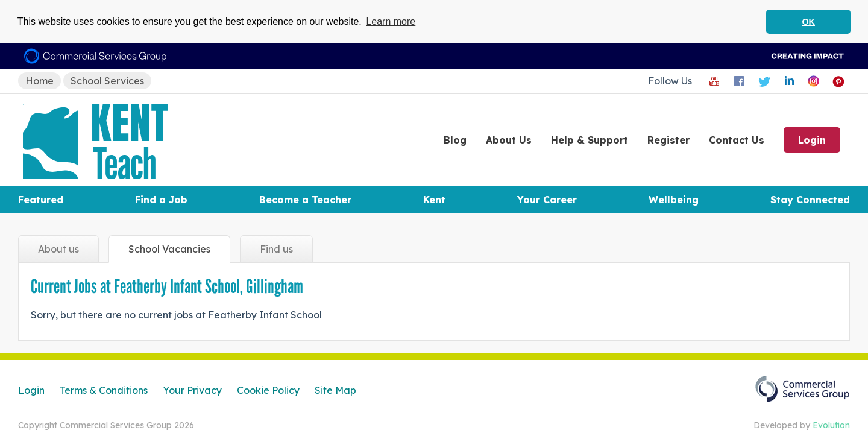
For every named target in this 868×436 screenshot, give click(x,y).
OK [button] (808, 22)
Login (812, 140)
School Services (107, 80)
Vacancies (169, 249)
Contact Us (737, 140)
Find (276, 249)
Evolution (831, 425)
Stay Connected (810, 200)
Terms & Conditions (104, 390)
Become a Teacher (305, 200)
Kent (434, 200)
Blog (455, 140)
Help (590, 140)
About (509, 140)
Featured (41, 200)
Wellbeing (674, 200)
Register (668, 140)
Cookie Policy (268, 390)
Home (39, 80)
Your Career (547, 200)
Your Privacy (192, 390)
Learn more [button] (391, 21)
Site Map (335, 390)
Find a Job (161, 200)
